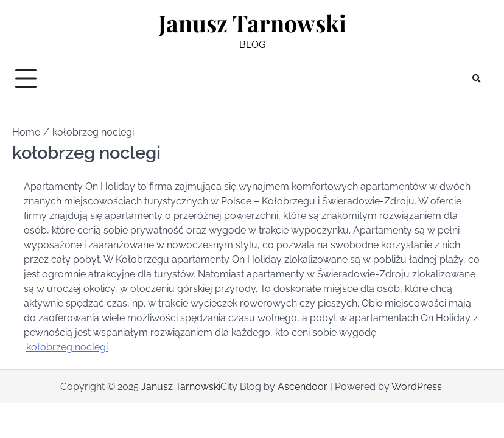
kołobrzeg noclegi (67, 347)
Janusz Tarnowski (252, 23)
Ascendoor (303, 387)
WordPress (417, 387)
